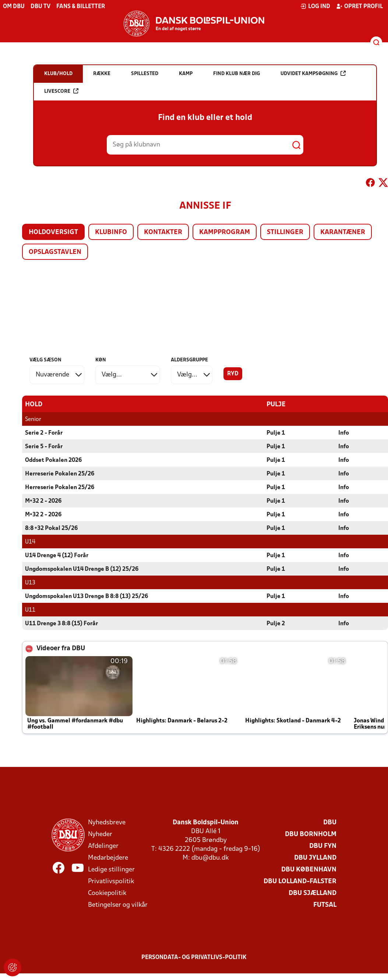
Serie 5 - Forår (44, 446)
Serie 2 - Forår (44, 433)
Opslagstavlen (55, 252)
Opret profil (359, 6)
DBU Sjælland (313, 893)
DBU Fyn (323, 846)
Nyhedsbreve (107, 822)
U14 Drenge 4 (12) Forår (57, 555)
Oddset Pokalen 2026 (53, 460)
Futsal (325, 905)
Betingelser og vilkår (118, 905)
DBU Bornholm (311, 834)
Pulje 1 (276, 433)
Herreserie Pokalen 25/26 (60, 474)
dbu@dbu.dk (210, 858)
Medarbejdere (108, 858)
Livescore (61, 91)
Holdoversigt (53, 232)
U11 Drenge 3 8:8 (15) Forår (61, 623)
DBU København (309, 869)
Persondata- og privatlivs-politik (194, 957)
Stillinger (285, 232)
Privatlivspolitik (111, 881)
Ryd (233, 374)
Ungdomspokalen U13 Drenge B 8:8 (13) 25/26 (87, 596)
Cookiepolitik (107, 893)
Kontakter (163, 232)
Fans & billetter (81, 7)
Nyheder (100, 834)
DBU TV (40, 7)
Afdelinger (103, 846)
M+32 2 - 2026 (43, 501)
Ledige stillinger (111, 869)
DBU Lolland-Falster (300, 881)
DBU (330, 822)
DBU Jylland (315, 858)
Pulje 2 (276, 623)
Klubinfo (111, 232)
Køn (101, 360)
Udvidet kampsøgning (313, 73)
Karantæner (343, 232)
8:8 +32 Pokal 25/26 (51, 528)
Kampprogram (225, 232)
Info (344, 433)
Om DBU (14, 7)
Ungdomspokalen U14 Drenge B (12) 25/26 (82, 569)
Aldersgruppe (189, 360)
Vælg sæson (45, 360)
